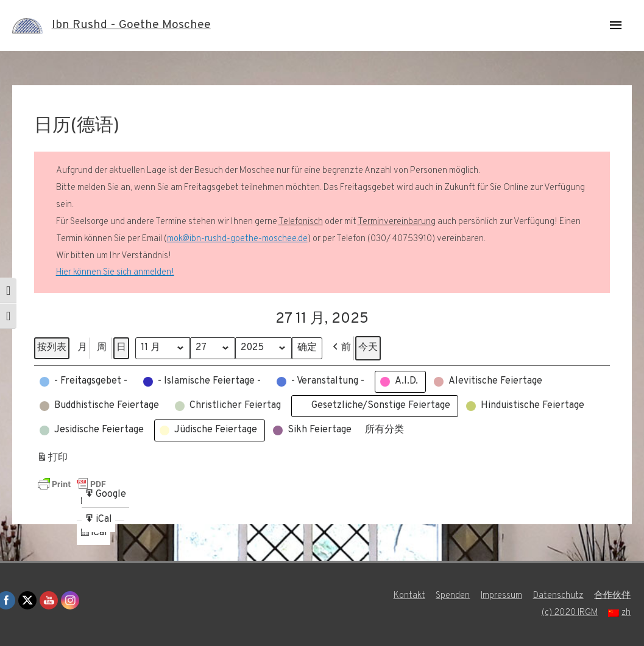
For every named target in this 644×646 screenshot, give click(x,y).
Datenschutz (559, 596)
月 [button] (82, 348)
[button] (342, 348)
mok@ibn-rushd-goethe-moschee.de (237, 239)
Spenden (453, 596)
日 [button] (121, 348)
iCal (95, 535)
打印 (52, 460)
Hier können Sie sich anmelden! (115, 272)
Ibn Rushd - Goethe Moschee (132, 26)
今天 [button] (370, 348)
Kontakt (409, 596)
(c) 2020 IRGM (569, 613)
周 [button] (102, 348)
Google (105, 497)
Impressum (502, 596)
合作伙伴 (614, 596)
